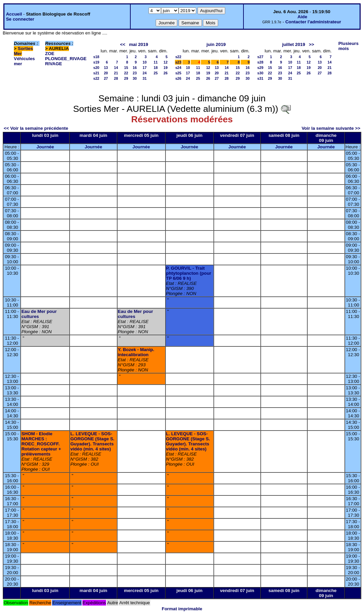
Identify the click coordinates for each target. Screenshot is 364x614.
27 (106, 78)
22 (126, 73)
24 (145, 73)
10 (145, 62)
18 (156, 68)
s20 (96, 68)
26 (165, 73)
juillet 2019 (293, 44)
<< (123, 44)
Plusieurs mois (348, 46)
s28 (260, 62)
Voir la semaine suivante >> (331, 128)
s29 (260, 68)
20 (106, 73)
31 (145, 78)
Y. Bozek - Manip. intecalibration (136, 352)
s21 (96, 73)
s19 (96, 62)
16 (135, 68)
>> (312, 44)
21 (116, 73)
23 (135, 73)
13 (106, 68)
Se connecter (20, 19)
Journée (45, 147)
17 (145, 68)
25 (156, 73)
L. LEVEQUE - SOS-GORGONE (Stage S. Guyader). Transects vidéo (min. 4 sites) (92, 441)
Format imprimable (182, 609)
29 (126, 78)
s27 (260, 57)
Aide (302, 17)
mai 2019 (138, 44)
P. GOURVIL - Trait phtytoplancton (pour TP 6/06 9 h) (189, 273)
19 (165, 68)
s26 (178, 78)
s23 (178, 62)
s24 (178, 68)
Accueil (14, 14)
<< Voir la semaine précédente (36, 128)
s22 (96, 78)
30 (135, 78)
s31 (260, 78)
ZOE (50, 54)
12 (165, 62)
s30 (260, 73)
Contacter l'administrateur (313, 22)
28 (116, 78)
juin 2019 (216, 44)
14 (116, 68)
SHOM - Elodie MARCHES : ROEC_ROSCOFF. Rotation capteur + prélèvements (41, 444)
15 (126, 68)
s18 (96, 57)
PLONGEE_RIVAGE (66, 59)
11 (156, 62)
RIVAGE (54, 64)
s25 (178, 73)
